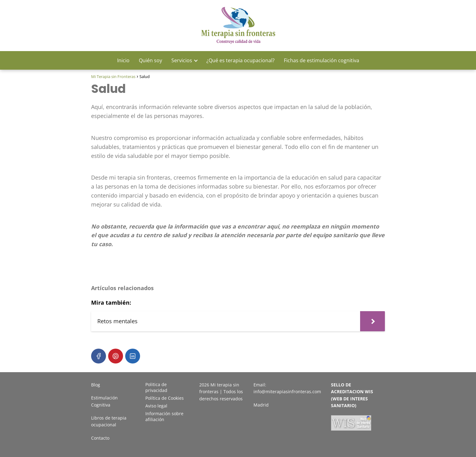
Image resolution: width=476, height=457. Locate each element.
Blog (96, 385)
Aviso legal (156, 406)
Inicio (123, 60)
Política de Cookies (165, 398)
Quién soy (150, 60)
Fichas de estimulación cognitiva (322, 60)
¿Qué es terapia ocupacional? (240, 60)
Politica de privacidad (156, 387)
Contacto (100, 438)
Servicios (182, 60)
